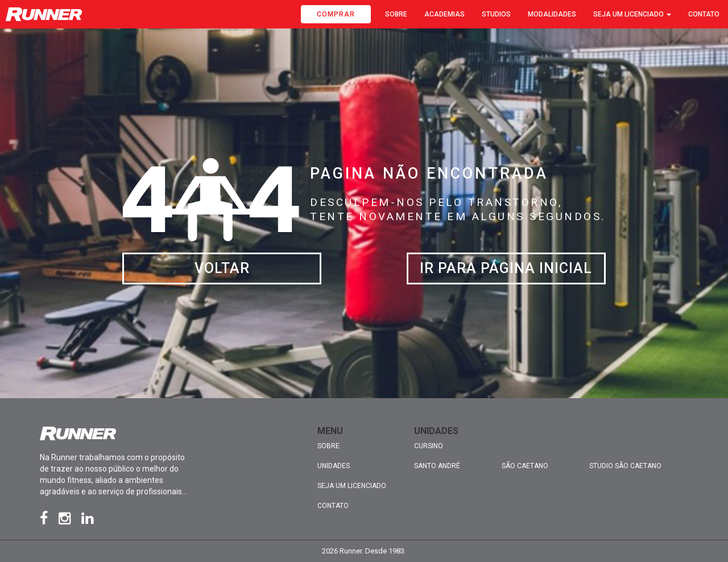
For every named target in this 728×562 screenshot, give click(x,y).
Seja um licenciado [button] (632, 14)
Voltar (222, 268)
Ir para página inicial (506, 268)
